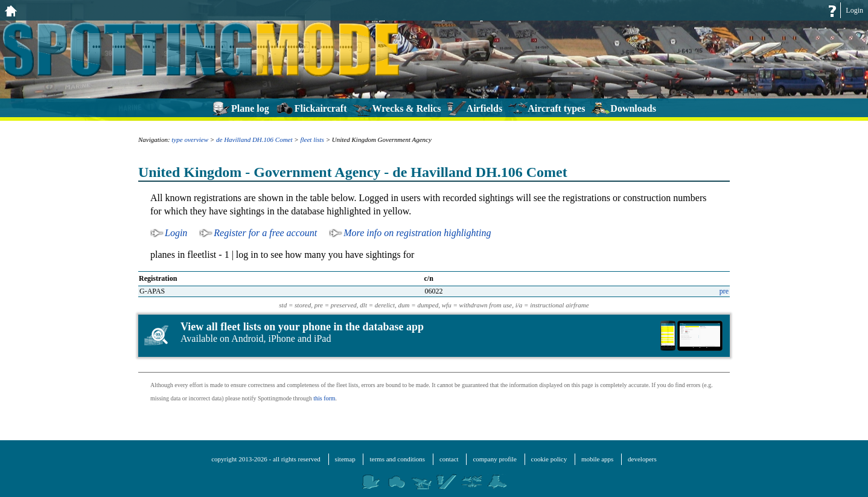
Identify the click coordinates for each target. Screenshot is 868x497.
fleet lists (312, 139)
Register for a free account (265, 233)
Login (854, 10)
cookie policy (549, 459)
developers (642, 459)
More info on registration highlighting (417, 233)
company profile (494, 459)
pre (724, 291)
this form (324, 398)
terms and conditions (397, 459)
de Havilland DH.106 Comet (254, 139)
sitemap (345, 459)
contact (449, 459)
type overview (190, 139)
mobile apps (597, 459)
